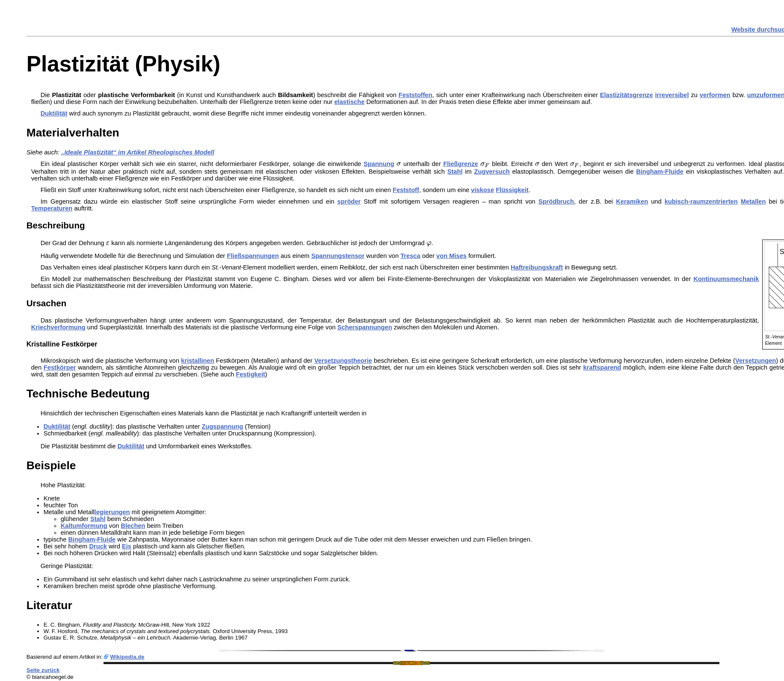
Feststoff (406, 190)
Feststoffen (416, 95)
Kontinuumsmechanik (726, 279)
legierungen (112, 512)
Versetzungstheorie (343, 361)
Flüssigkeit (512, 190)
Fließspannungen (253, 256)
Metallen (753, 201)
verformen (715, 95)
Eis (127, 546)
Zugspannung (223, 426)
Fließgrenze (460, 164)
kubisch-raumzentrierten (701, 201)
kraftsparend (602, 367)
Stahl (455, 172)
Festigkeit (250, 374)
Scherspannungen (365, 327)
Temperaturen (52, 208)
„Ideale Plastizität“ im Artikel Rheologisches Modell (138, 152)
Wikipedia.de (127, 657)
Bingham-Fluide (660, 172)
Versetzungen (756, 361)
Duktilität (54, 113)
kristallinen (197, 361)
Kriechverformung (58, 327)
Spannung (379, 164)
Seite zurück (43, 670)
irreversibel (672, 95)
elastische (349, 102)
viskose (482, 190)
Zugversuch (492, 172)
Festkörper (60, 367)
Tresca (410, 256)
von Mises (451, 256)
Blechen (133, 526)
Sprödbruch (556, 201)
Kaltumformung (84, 526)
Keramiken (632, 201)
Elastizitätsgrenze (627, 95)
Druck (98, 546)
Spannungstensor (338, 256)
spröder (349, 201)
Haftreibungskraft (537, 267)
